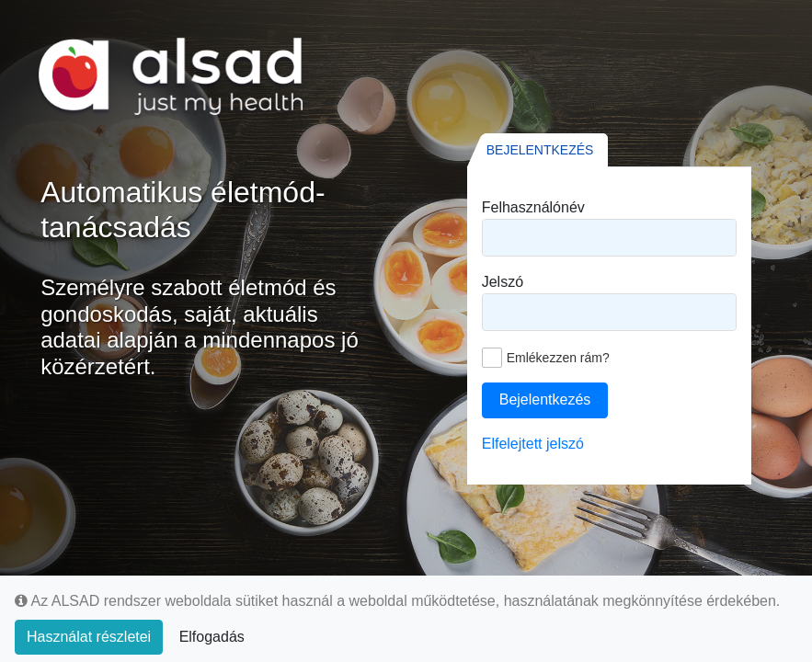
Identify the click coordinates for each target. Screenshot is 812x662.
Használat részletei (89, 637)
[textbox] (609, 238)
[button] (545, 400)
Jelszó (503, 282)
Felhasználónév (533, 207)
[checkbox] (546, 358)
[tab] (538, 150)
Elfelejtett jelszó (533, 444)
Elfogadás (212, 637)
